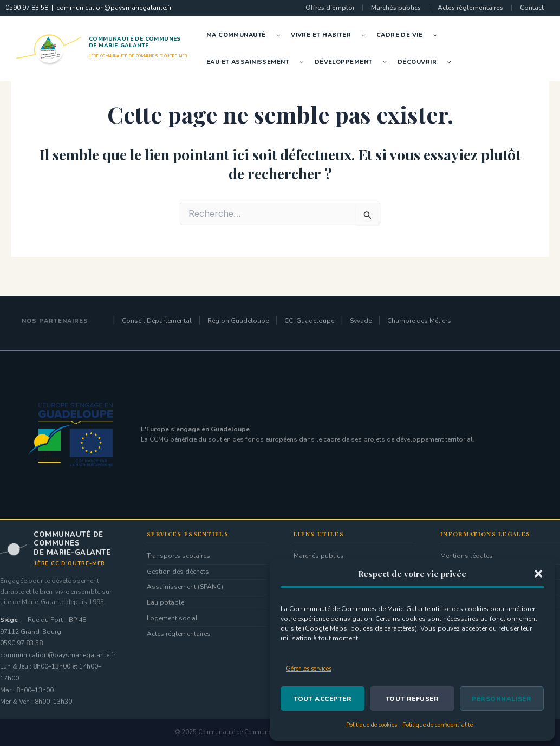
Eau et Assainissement (258, 62)
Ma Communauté (246, 35)
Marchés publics (396, 8)
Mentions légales (467, 556)
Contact (532, 8)
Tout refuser (412, 699)
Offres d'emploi (330, 8)
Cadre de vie (409, 35)
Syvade (361, 321)
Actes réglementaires (470, 8)
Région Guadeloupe (238, 321)
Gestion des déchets (178, 572)
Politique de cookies (372, 725)
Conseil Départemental (157, 321)
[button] (538, 574)
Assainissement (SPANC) (185, 587)
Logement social (172, 618)
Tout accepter (323, 699)
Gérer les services (309, 669)
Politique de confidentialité (438, 725)
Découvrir (427, 62)
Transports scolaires (178, 556)
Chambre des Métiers (419, 321)
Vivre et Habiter (331, 35)
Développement (353, 62)
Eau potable (165, 602)
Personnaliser (502, 699)
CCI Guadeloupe (309, 321)
